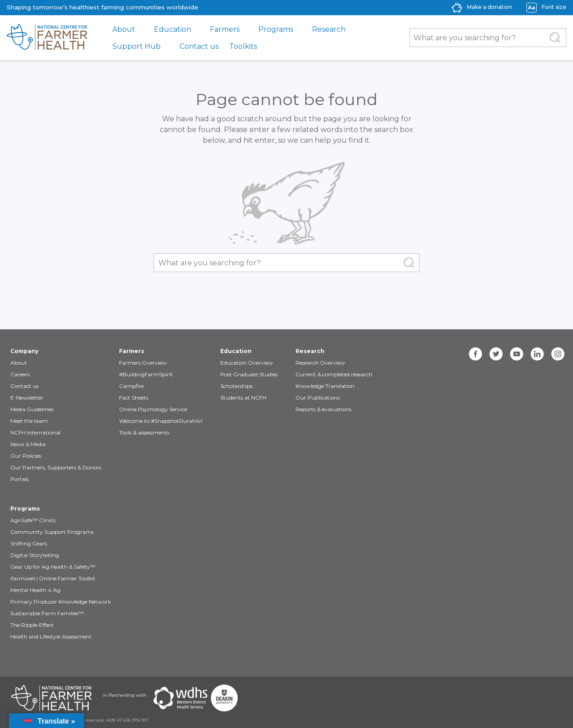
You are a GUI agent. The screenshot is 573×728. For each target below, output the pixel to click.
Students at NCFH (243, 398)
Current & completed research (334, 374)
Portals (19, 479)
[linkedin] (537, 354)
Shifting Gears (29, 543)
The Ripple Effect (32, 625)
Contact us (199, 46)
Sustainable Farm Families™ (47, 613)
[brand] (47, 38)
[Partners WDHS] (180, 698)
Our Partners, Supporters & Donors (56, 467)
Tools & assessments (144, 432)
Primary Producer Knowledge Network (61, 602)
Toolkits (243, 46)
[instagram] (558, 354)
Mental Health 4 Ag (35, 590)
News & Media (28, 444)
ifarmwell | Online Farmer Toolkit (53, 578)
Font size (554, 7)
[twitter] (496, 354)
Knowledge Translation (325, 386)
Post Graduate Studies (249, 374)
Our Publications (318, 398)
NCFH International (35, 432)
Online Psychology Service (153, 409)
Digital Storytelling (35, 555)
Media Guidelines (32, 409)
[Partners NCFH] (51, 698)
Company (24, 351)
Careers (20, 374)
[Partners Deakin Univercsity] (224, 698)
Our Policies (26, 456)
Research (329, 29)
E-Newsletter (27, 398)
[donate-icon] (457, 7)
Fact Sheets (134, 398)
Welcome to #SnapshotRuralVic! (161, 421)
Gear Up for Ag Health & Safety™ (53, 567)
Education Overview (247, 363)
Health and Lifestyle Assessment (51, 636)
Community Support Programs (52, 532)
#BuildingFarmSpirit (146, 374)
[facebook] (475, 354)
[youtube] (517, 354)
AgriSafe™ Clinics (33, 520)
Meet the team (29, 421)
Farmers (225, 29)
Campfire (131, 386)
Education (173, 29)
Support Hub (137, 46)
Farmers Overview (143, 363)
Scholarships (236, 386)
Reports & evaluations (323, 409)
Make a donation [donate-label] (490, 7)
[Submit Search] (555, 38)
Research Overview (320, 363)
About (124, 29)
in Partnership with (124, 695)
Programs (276, 29)
